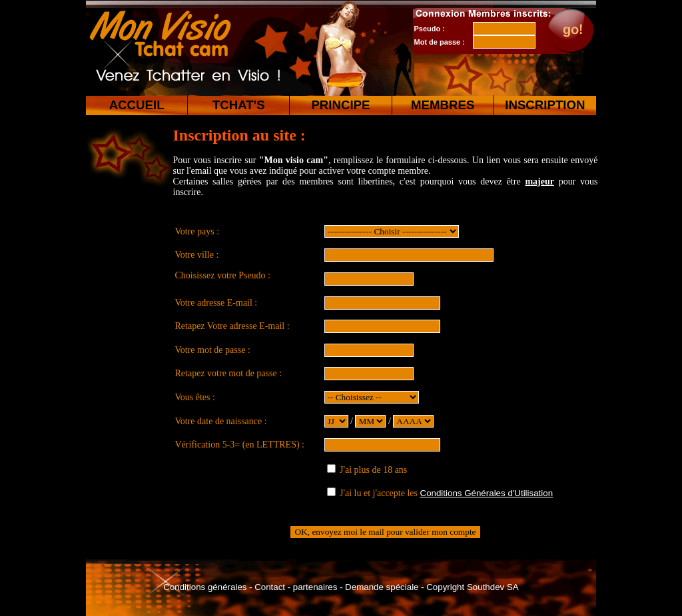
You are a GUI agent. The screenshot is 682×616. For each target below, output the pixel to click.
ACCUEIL (137, 105)
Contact (270, 587)
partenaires (315, 587)
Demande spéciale (382, 587)
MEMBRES (443, 105)
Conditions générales (205, 587)
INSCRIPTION (545, 105)
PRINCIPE (340, 105)
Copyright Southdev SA (473, 587)
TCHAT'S (239, 105)
